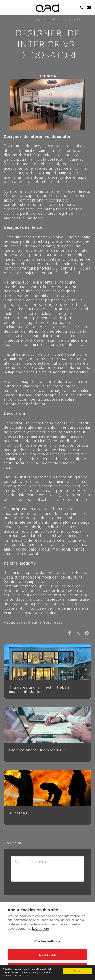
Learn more (41, 928)
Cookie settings (48, 941)
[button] (6, 7)
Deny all (47, 955)
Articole (22, 19)
